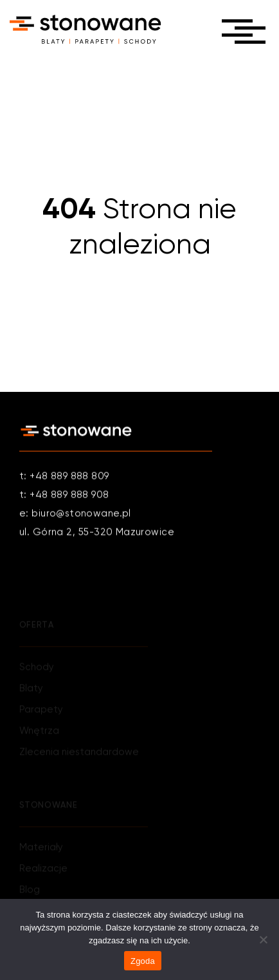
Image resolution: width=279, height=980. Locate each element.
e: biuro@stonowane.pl (75, 514)
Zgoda (143, 961)
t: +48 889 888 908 (64, 496)
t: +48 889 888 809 (64, 477)
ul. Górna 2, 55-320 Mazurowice (97, 533)
